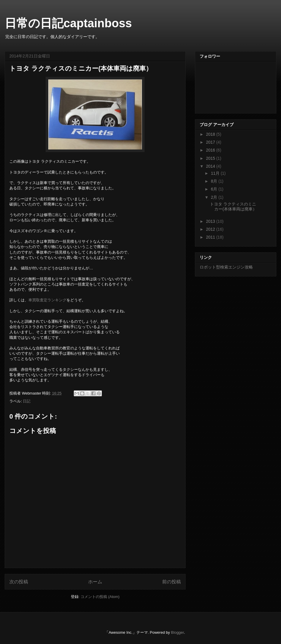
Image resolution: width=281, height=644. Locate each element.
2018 (211, 134)
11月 (216, 173)
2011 (211, 237)
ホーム (95, 582)
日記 (27, 401)
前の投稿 (172, 582)
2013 (211, 221)
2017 (211, 142)
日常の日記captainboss (68, 23)
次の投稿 (19, 582)
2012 (211, 229)
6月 (215, 189)
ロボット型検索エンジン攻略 (226, 267)
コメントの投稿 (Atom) (100, 597)
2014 (211, 166)
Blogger (177, 632)
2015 (211, 158)
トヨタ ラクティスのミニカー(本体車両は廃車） (233, 207)
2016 (211, 150)
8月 (215, 181)
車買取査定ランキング (47, 300)
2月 (215, 197)
